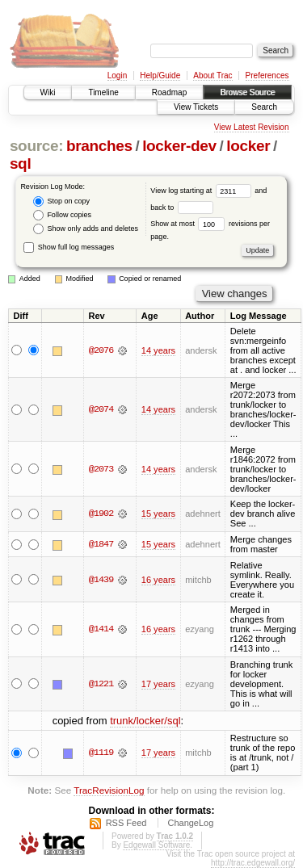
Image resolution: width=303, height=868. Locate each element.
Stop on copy (61, 201)
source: (36, 146)
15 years (158, 514)
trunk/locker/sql (145, 721)
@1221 (101, 684)
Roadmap (169, 92)
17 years (158, 684)
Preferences (267, 75)
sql (20, 164)
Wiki (48, 92)
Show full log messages (69, 247)
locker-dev (179, 146)
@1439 (101, 580)
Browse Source (247, 92)
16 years (158, 580)
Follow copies (62, 215)
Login (117, 75)
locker (248, 146)
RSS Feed (126, 823)
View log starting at (202, 191)
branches (99, 146)
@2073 (101, 469)
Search (264, 107)
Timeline (103, 92)
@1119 (101, 753)
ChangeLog (190, 823)
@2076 (101, 350)
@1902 (101, 514)
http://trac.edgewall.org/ (253, 863)
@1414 (101, 629)
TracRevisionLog (109, 790)
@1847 (101, 544)
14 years (158, 350)
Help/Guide (160, 75)
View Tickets (196, 107)
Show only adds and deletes (86, 229)
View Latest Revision (252, 127)
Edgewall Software (156, 845)
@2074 (101, 409)
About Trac (213, 75)
